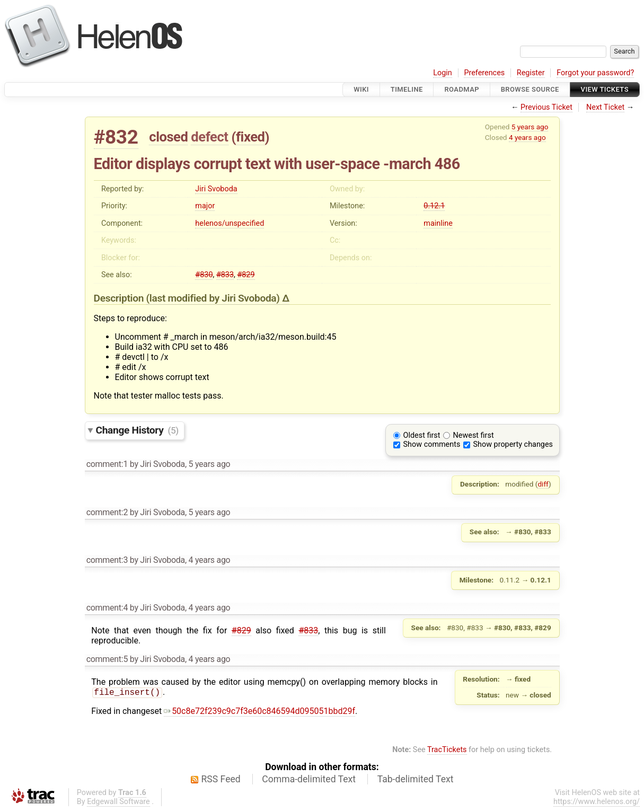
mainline (438, 223)
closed (168, 137)
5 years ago (530, 127)
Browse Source (530, 89)
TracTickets (447, 751)
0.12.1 (434, 206)
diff (543, 484)
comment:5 (107, 659)
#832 (116, 137)
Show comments (432, 444)
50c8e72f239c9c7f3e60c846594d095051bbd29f (259, 712)
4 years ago (527, 137)
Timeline (407, 89)
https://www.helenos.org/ (597, 803)
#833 (225, 275)
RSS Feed (221, 780)
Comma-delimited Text (309, 780)
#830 (204, 275)
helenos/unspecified (230, 223)
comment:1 (107, 464)
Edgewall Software (118, 803)
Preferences (484, 73)
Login (443, 73)
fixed (250, 137)
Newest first (474, 435)
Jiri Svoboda (216, 189)
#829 (246, 275)
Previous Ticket (546, 107)
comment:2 (107, 512)
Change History (137, 430)
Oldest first (422, 435)
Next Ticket (605, 107)
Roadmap (462, 89)
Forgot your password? (595, 73)
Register (531, 73)
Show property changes (513, 444)
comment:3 (107, 560)
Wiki (361, 89)
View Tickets (605, 89)
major (205, 206)
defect (209, 137)
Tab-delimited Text (416, 780)
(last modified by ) (214, 298)
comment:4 (107, 608)
